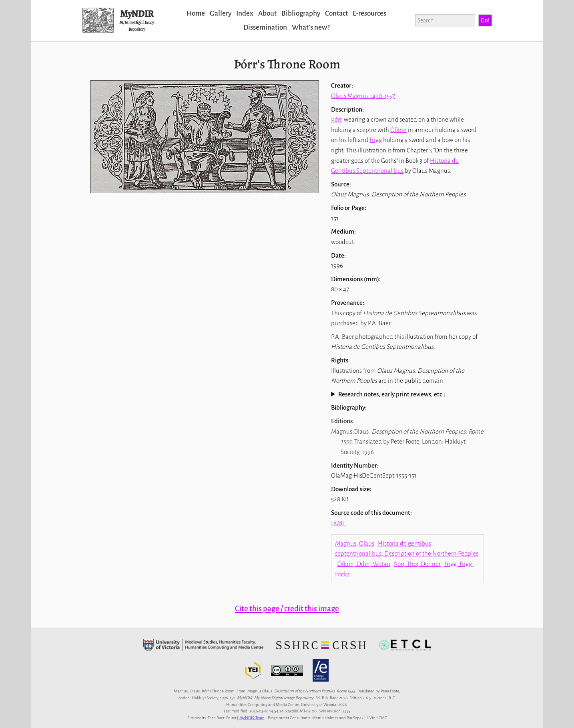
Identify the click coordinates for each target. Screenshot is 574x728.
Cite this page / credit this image (287, 609)
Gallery (221, 13)
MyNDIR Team (252, 718)
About (267, 13)
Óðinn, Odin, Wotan (364, 564)
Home (196, 13)
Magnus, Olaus (355, 543)
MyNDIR (137, 14)
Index (245, 13)
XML (339, 523)
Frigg (376, 140)
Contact (336, 13)
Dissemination (265, 27)
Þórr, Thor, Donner (417, 564)
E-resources (369, 13)
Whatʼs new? (311, 27)
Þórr (336, 119)
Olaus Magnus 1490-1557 (363, 96)
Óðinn (398, 130)
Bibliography (301, 13)
